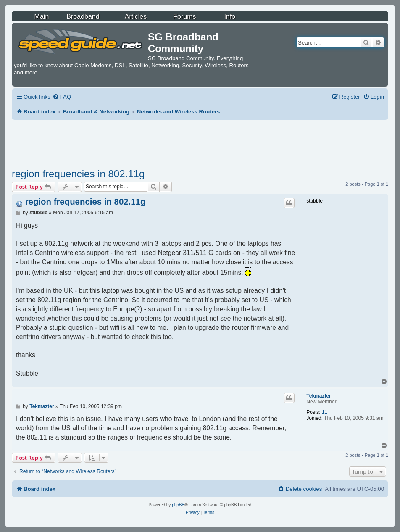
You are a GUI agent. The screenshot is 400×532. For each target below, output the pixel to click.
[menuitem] (62, 97)
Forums (184, 17)
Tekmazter (318, 396)
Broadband (83, 17)
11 (325, 412)
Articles (136, 17)
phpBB (178, 505)
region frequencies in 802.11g (78, 174)
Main (42, 17)
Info (230, 17)
